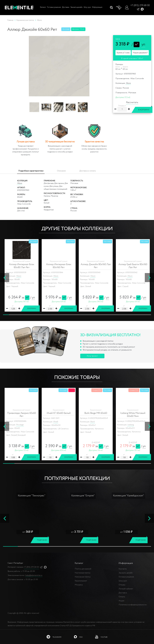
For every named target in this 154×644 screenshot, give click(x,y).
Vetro (93, 425)
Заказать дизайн (76, 7)
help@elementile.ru (34, 575)
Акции (121, 601)
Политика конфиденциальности (133, 605)
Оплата (122, 597)
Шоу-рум (87, 7)
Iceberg (19, 425)
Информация (97, 7)
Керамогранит (81, 581)
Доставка (66, 7)
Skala (55, 425)
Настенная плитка (83, 573)
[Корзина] (119, 8)
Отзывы (122, 585)
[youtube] (101, 637)
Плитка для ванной (83, 569)
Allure (128, 83)
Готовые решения (54, 7)
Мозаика (79, 585)
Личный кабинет (126, 589)
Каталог (43, 7)
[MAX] (78, 637)
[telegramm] (54, 637)
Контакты (123, 569)
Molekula (131, 425)
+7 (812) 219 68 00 (140, 5)
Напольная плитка (83, 577)
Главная (10, 20)
